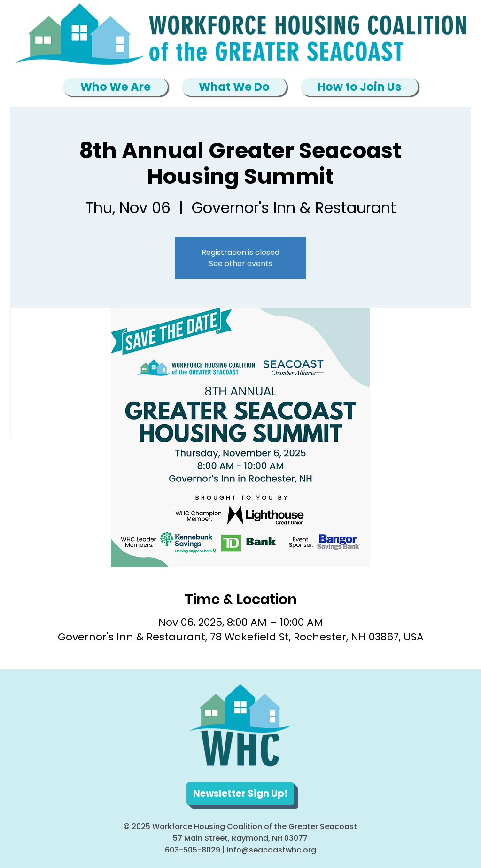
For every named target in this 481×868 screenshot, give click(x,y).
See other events (241, 264)
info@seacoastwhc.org (272, 850)
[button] (115, 87)
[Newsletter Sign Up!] (240, 793)
